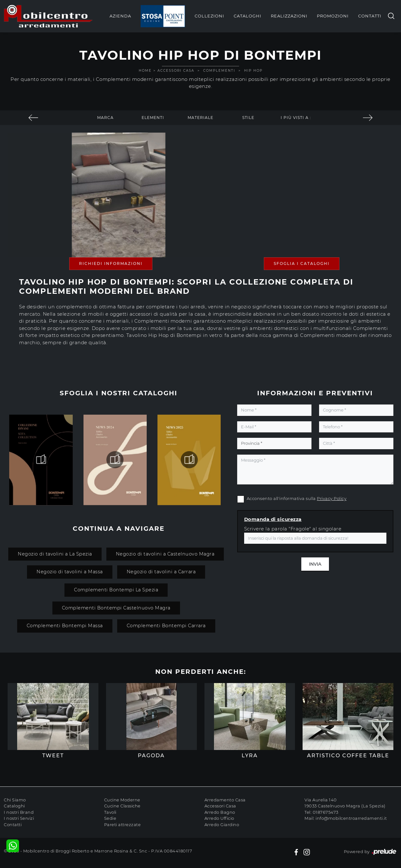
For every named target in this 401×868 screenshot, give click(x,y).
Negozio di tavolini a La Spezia (55, 554)
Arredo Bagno (220, 812)
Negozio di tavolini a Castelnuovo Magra (165, 554)
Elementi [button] (153, 118)
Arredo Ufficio (219, 818)
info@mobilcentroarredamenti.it (351, 818)
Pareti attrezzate (123, 825)
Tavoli (110, 812)
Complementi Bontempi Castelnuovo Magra (116, 608)
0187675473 (326, 812)
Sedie (110, 818)
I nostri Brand (19, 812)
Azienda (120, 16)
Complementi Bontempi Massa (65, 626)
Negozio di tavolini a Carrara (161, 572)
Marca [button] (105, 118)
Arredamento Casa (225, 800)
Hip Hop (253, 71)
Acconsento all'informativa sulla (297, 498)
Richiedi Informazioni (111, 263)
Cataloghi (247, 16)
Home (145, 71)
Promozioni (333, 16)
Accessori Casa (176, 71)
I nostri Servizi (19, 818)
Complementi (219, 71)
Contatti (370, 16)
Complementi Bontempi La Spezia (116, 590)
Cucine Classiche (122, 806)
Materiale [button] (200, 118)
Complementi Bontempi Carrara (166, 626)
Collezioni (209, 16)
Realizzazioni (289, 16)
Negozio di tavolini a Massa (70, 572)
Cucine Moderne (122, 800)
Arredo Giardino (222, 825)
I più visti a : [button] (296, 118)
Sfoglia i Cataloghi (302, 263)
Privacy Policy (332, 498)
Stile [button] (248, 118)
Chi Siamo (15, 800)
